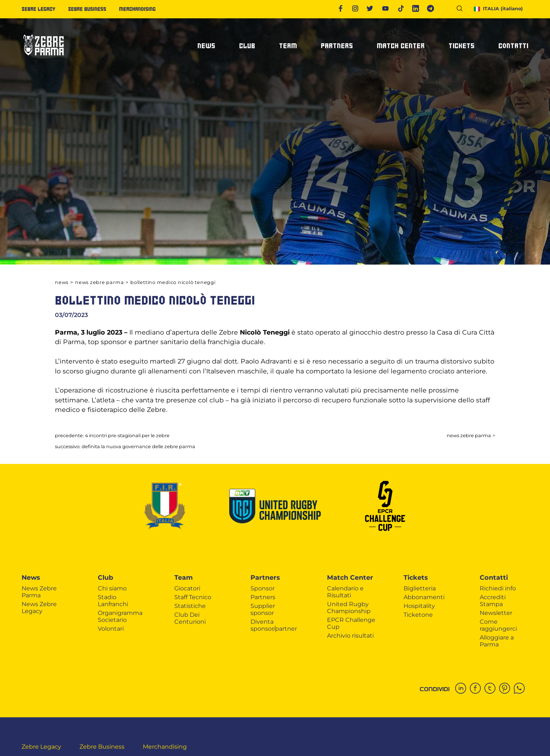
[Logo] (44, 58)
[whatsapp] (521, 689)
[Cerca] (462, 10)
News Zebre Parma (99, 282)
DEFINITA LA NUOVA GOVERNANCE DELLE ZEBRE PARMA (138, 447)
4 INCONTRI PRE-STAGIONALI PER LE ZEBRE (127, 436)
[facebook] (477, 689)
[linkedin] (462, 689)
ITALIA (499, 9)
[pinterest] (506, 689)
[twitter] (492, 689)
